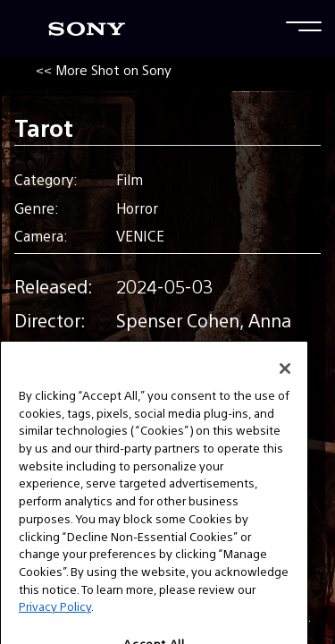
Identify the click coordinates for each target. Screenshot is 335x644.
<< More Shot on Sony (104, 69)
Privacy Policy (55, 622)
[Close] (285, 384)
